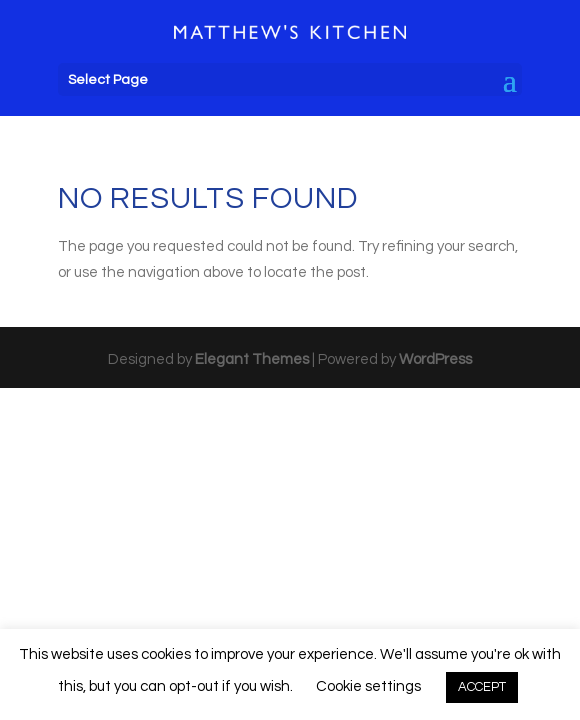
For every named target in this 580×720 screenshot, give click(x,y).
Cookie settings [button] (368, 686)
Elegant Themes (252, 359)
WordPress (435, 359)
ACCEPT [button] (482, 687)
